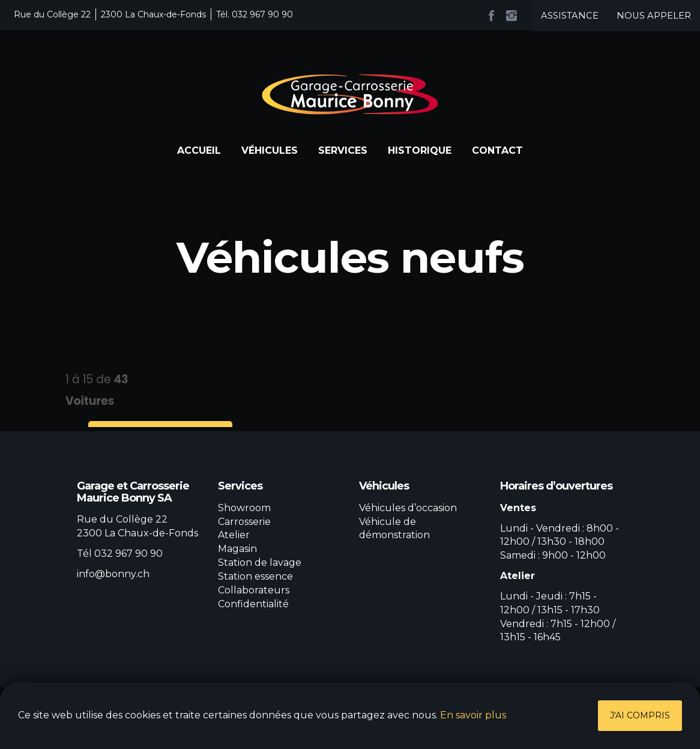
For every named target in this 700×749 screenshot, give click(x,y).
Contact (497, 150)
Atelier (234, 535)
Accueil (199, 150)
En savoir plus (473, 715)
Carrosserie (244, 522)
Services (343, 150)
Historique (420, 150)
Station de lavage (260, 563)
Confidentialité (253, 604)
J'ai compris (640, 715)
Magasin (237, 549)
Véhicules (270, 150)
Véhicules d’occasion (408, 508)
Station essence (255, 576)
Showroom (244, 508)
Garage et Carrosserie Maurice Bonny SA (350, 94)
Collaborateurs (254, 590)
